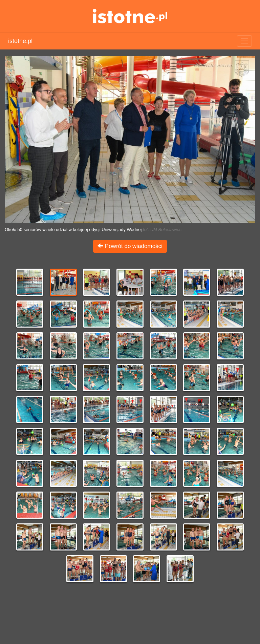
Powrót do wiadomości (130, 246)
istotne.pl (130, 16)
